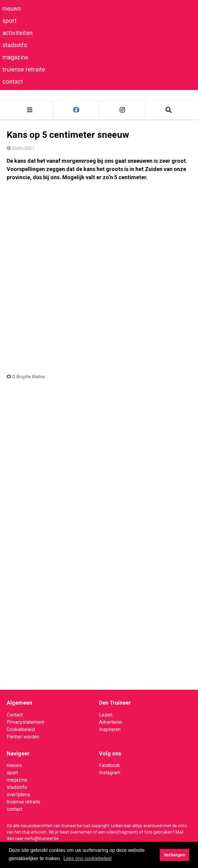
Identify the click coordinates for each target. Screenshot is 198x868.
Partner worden (23, 737)
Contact (15, 715)
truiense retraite (24, 69)
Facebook (109, 765)
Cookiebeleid (21, 729)
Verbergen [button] (174, 855)
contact (13, 82)
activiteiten (17, 33)
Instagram (110, 773)
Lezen (106, 715)
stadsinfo (15, 45)
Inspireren (110, 729)
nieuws (12, 9)
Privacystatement (25, 722)
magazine (15, 57)
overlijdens (18, 795)
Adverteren (111, 722)
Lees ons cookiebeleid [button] (87, 858)
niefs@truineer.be (42, 838)
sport (10, 21)
